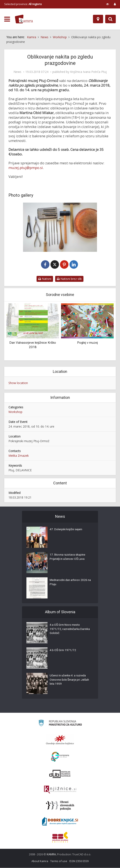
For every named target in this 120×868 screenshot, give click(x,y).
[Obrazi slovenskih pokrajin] (60, 806)
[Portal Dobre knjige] (60, 822)
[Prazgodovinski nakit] (60, 227)
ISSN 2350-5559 (79, 861)
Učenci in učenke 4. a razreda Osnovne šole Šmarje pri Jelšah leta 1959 (70, 680)
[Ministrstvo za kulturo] (60, 724)
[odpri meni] (7, 19)
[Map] (98, 19)
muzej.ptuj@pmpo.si (26, 168)
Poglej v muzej (87, 343)
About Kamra (40, 861)
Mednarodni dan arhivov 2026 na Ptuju (69, 583)
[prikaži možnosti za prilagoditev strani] (108, 4)
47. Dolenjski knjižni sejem (67, 530)
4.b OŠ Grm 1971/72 (63, 651)
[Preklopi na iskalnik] (110, 19)
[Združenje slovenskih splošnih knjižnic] (60, 790)
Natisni (45, 279)
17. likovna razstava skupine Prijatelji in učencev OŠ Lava (68, 557)
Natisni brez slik (69, 279)
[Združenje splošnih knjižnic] (60, 837)
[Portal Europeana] (60, 757)
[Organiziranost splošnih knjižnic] (60, 740)
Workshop (15, 412)
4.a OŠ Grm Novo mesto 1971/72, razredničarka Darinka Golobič (65, 630)
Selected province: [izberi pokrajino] (23, 4)
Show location (18, 383)
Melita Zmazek (19, 456)
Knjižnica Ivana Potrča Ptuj (88, 72)
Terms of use (59, 861)
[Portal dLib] (60, 774)
